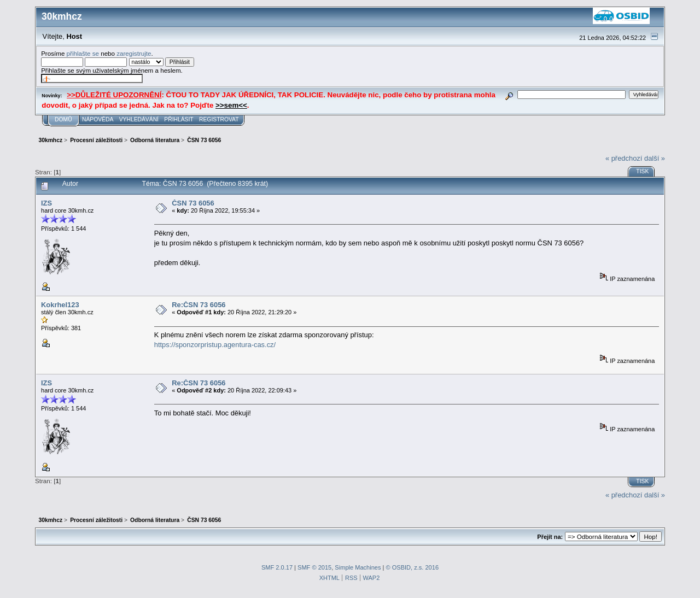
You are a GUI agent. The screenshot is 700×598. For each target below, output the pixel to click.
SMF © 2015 (314, 567)
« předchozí (624, 158)
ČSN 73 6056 (193, 203)
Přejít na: (550, 537)
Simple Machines (358, 567)
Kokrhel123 (60, 305)
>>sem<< (231, 105)
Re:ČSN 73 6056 (199, 305)
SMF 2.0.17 (277, 567)
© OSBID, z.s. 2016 (413, 567)
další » (655, 158)
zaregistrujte (134, 53)
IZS (46, 203)
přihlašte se (83, 53)
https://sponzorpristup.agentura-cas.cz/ (215, 345)
